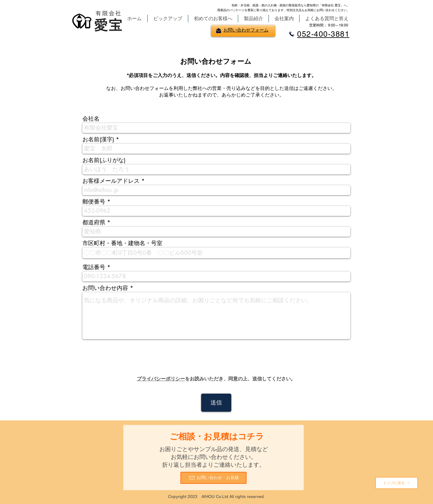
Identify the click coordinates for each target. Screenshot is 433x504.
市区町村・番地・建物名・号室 (122, 243)
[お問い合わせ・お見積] (213, 478)
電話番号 (94, 267)
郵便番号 (94, 202)
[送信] (216, 403)
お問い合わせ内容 (105, 288)
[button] (168, 18)
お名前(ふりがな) (104, 160)
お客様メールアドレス (111, 181)
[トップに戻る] (397, 483)
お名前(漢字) (98, 139)
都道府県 (94, 222)
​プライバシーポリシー (161, 379)
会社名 (91, 119)
